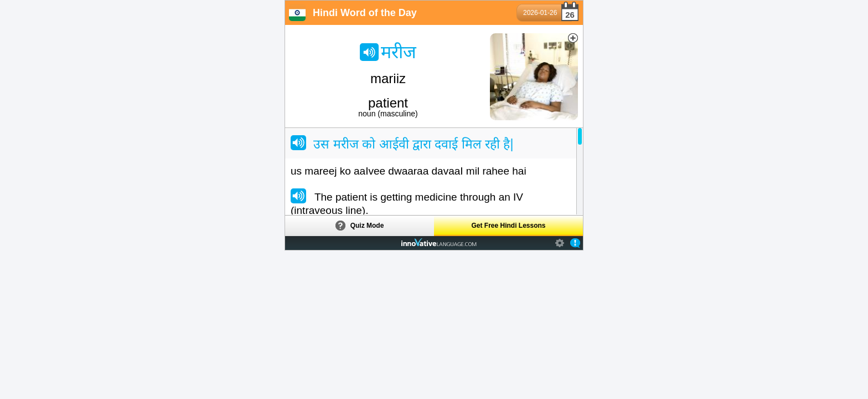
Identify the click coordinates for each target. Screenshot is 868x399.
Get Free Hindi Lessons (508, 226)
